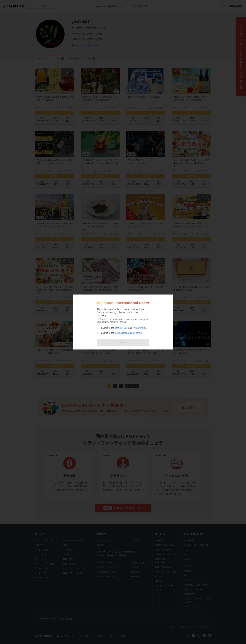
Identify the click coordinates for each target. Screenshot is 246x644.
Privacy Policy (139, 328)
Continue (123, 342)
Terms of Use (121, 328)
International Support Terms (128, 333)
